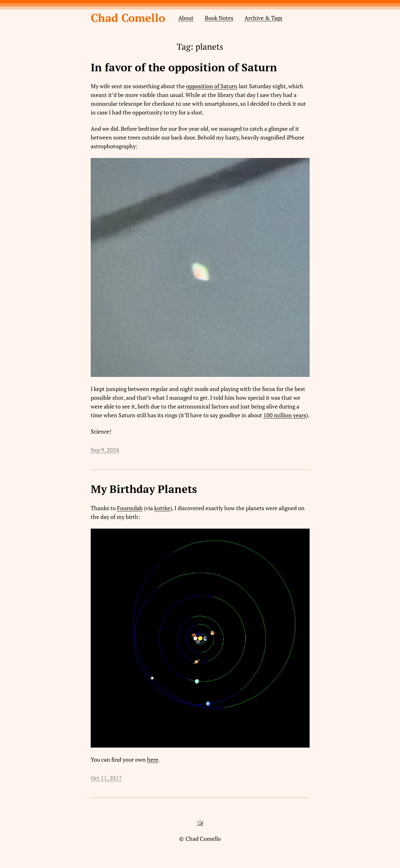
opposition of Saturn (212, 86)
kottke (162, 508)
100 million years (285, 415)
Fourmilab (130, 508)
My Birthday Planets (144, 489)
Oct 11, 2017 (106, 778)
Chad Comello (128, 18)
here (153, 759)
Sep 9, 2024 (105, 450)
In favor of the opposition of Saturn (184, 68)
